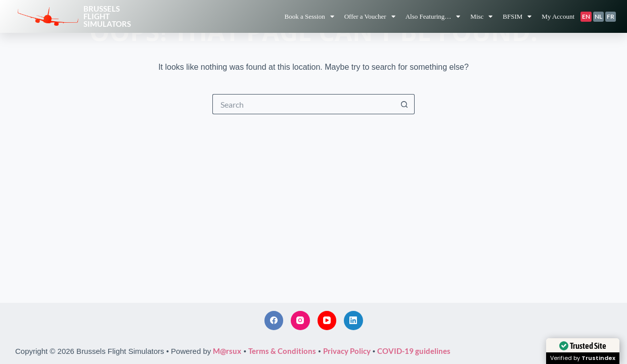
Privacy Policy (347, 351)
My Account (558, 16)
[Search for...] (303, 104)
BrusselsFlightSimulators (107, 16)
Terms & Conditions (282, 351)
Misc (481, 16)
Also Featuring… (433, 16)
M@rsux (227, 351)
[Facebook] (274, 321)
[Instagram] (300, 321)
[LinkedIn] (353, 321)
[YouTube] (327, 321)
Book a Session (309, 16)
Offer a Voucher (370, 16)
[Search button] (405, 104)
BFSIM (517, 16)
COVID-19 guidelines (414, 351)
